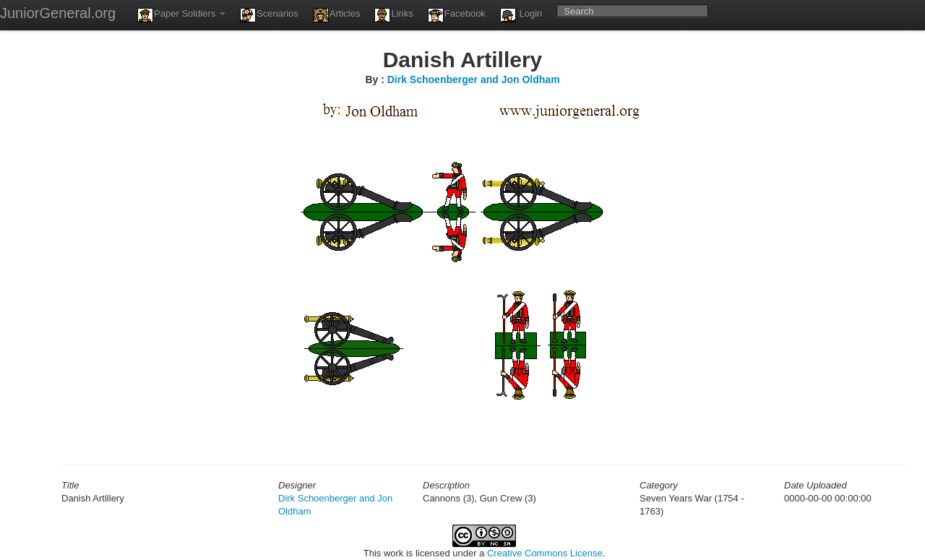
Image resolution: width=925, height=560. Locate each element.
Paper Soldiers (181, 15)
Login (521, 15)
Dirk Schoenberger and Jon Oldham (474, 79)
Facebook (457, 15)
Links (393, 15)
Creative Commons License (545, 553)
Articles (337, 15)
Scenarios (269, 15)
